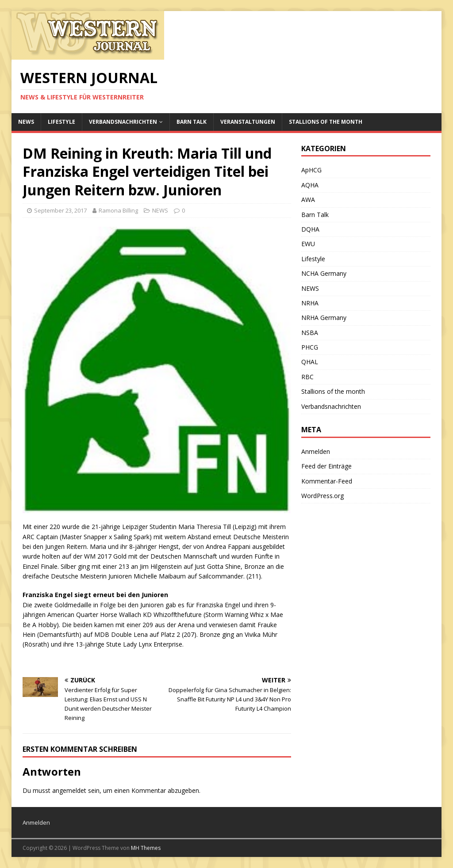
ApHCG (311, 170)
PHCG (310, 347)
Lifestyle (61, 122)
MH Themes (146, 848)
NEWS (26, 122)
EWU (308, 244)
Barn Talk (192, 122)
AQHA (310, 185)
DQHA (310, 229)
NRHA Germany (324, 318)
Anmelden (316, 451)
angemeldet (69, 790)
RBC (307, 377)
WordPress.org (322, 496)
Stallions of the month (326, 122)
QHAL (310, 362)
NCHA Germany (324, 273)
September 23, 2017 (60, 210)
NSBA (310, 333)
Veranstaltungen (248, 122)
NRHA (310, 303)
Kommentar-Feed (327, 481)
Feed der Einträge (326, 466)
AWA (308, 200)
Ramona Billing (118, 210)
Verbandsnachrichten (123, 122)
